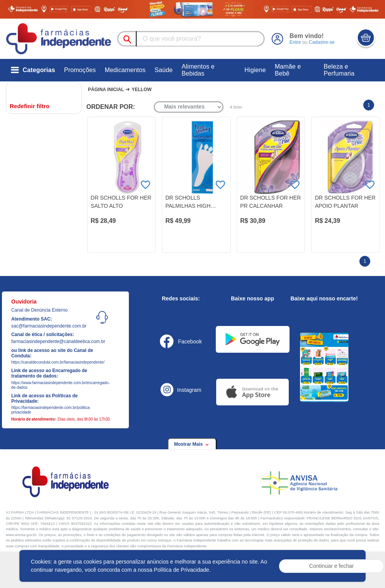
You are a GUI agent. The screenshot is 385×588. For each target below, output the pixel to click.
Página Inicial (106, 90)
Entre (295, 42)
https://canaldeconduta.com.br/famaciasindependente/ (56, 362)
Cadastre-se (322, 42)
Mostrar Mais (192, 444)
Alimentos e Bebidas (198, 70)
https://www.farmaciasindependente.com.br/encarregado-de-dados (56, 385)
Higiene (255, 70)
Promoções (80, 70)
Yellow (141, 90)
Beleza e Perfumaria (339, 70)
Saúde (164, 70)
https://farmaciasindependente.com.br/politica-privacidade (51, 410)
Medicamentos (125, 70)
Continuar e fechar (332, 566)
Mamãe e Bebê (288, 70)
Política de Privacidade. (182, 570)
